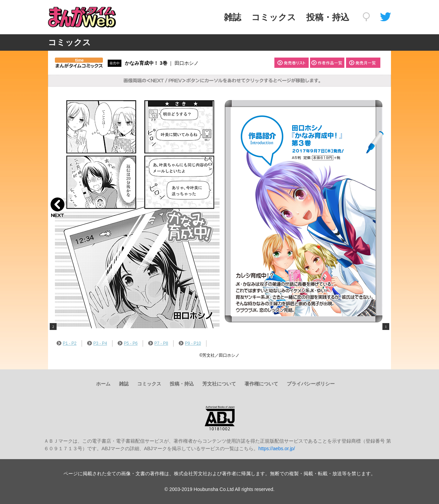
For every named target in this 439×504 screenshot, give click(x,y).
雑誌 (233, 17)
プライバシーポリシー (311, 384)
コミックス (274, 17)
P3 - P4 (97, 343)
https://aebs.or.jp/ (277, 448)
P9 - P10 (190, 343)
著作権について (261, 384)
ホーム (103, 384)
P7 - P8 (158, 343)
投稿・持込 (328, 17)
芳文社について (219, 384)
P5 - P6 (128, 343)
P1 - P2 (67, 343)
